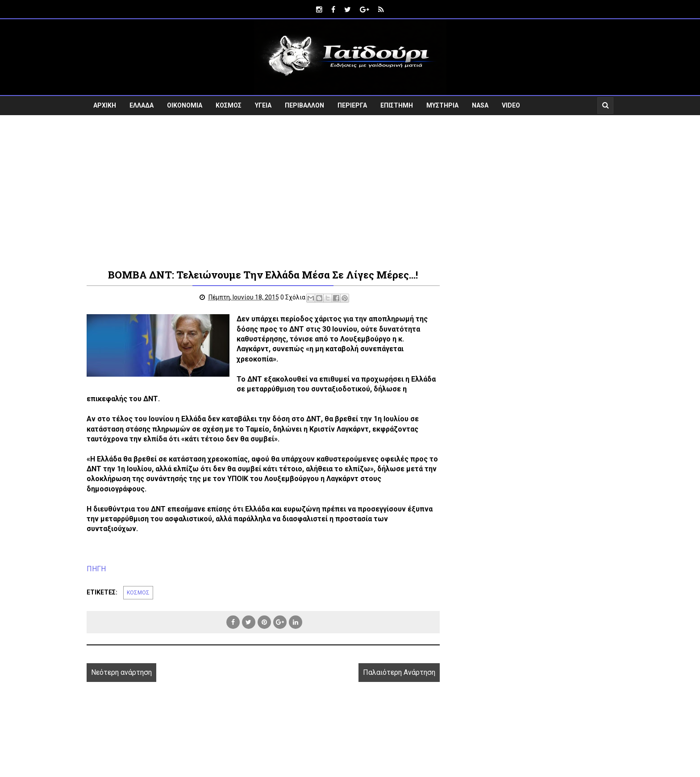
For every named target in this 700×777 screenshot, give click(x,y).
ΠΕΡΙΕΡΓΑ (352, 105)
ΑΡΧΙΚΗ (105, 105)
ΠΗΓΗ (96, 569)
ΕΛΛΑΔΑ (142, 105)
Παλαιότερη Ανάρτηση (399, 672)
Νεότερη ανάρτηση (121, 672)
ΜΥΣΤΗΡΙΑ (442, 105)
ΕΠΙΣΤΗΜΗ (397, 105)
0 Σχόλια (293, 297)
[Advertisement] (350, 191)
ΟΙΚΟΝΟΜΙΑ (185, 105)
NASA (480, 105)
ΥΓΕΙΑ (263, 105)
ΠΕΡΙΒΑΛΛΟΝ (304, 105)
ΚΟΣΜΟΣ (229, 105)
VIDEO (511, 105)
